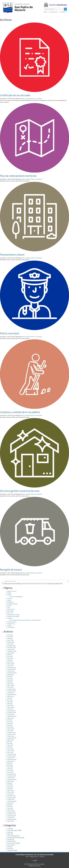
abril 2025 (10, 660)
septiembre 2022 (12, 716)
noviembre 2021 (11, 734)
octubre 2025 (11, 649)
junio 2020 (10, 765)
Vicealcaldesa (11, 627)
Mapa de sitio (54, 12)
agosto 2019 (11, 781)
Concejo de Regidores (17, 597)
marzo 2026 (10, 640)
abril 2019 (10, 789)
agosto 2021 (11, 740)
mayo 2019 (10, 787)
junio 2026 (10, 635)
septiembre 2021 (12, 738)
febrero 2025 (11, 664)
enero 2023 (10, 709)
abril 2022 (10, 725)
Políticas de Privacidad (13, 615)
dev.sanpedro (27, 99)
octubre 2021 (11, 736)
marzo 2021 (10, 749)
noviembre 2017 (11, 814)
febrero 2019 (11, 792)
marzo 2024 (10, 684)
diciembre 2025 (11, 646)
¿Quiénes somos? (12, 591)
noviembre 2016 (11, 816)
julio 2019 (10, 783)
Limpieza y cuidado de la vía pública (20, 412)
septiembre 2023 (12, 694)
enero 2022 (10, 731)
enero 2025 (10, 666)
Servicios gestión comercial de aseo (20, 491)
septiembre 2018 (12, 801)
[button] (65, 9)
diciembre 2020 (11, 754)
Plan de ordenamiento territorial (18, 176)
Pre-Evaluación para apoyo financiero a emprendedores (26, 620)
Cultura (9, 600)
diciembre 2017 (11, 812)
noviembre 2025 (11, 647)
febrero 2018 (11, 810)
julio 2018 (10, 805)
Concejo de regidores (13, 830)
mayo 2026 (10, 637)
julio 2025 (10, 655)
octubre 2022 (11, 714)
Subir (35, 861)
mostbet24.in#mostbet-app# (15, 838)
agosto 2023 (11, 696)
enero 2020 (10, 772)
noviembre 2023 (11, 691)
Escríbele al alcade (12, 604)
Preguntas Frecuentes (13, 616)
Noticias (9, 841)
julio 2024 (10, 676)
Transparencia (11, 624)
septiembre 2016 (12, 819)
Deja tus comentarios (36, 99)
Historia (9, 606)
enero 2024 (10, 687)
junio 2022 (10, 722)
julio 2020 (10, 763)
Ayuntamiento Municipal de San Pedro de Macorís (34, 584)
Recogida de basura (11, 570)
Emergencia (10, 602)
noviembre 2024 (11, 669)
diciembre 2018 (11, 796)
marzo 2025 (10, 662)
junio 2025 (10, 657)
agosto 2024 (11, 675)
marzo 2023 (10, 705)
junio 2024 (10, 678)
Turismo (9, 626)
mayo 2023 (10, 702)
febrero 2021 (11, 751)
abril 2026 (10, 638)
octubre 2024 (11, 671)
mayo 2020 (10, 767)
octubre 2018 (11, 799)
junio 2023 (10, 700)
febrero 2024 (11, 685)
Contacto (63, 12)
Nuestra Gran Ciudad (13, 843)
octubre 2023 (11, 693)
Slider (9, 847)
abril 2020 (10, 769)
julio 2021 (10, 742)
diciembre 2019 (11, 774)
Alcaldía (9, 595)
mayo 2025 (10, 658)
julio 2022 (10, 720)
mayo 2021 (10, 745)
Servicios (10, 618)
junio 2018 (10, 807)
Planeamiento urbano (12, 255)
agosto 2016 (11, 821)
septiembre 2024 (12, 673)
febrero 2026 (11, 642)
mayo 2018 (10, 808)
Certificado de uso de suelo (15, 95)
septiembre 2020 (12, 760)
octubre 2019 (11, 778)
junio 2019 (10, 785)
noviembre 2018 (11, 798)
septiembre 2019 (12, 779)
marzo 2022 (10, 727)
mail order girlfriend (13, 836)
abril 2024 (10, 682)
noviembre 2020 (11, 756)
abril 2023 (10, 704)
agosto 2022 (11, 718)
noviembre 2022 (11, 713)
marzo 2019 (10, 790)
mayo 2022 (10, 723)
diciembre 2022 (11, 711)
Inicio (46, 12)
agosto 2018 (11, 803)
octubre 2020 (11, 758)
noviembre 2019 (11, 776)
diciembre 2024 (11, 667)
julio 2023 (10, 698)
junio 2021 (10, 743)
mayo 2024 (10, 680)
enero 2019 (10, 794)
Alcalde (9, 593)
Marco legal (10, 611)
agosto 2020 (11, 761)
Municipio (10, 839)
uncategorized (11, 850)
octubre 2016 (11, 817)
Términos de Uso (12, 622)
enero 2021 (10, 752)
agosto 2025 (11, 653)
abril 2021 (10, 747)
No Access (10, 613)
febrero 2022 (11, 729)
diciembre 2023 (11, 689)
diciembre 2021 (11, 732)
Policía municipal (9, 333)
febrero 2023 (11, 707)
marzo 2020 (10, 770)
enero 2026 (10, 644)
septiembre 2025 (12, 651)
